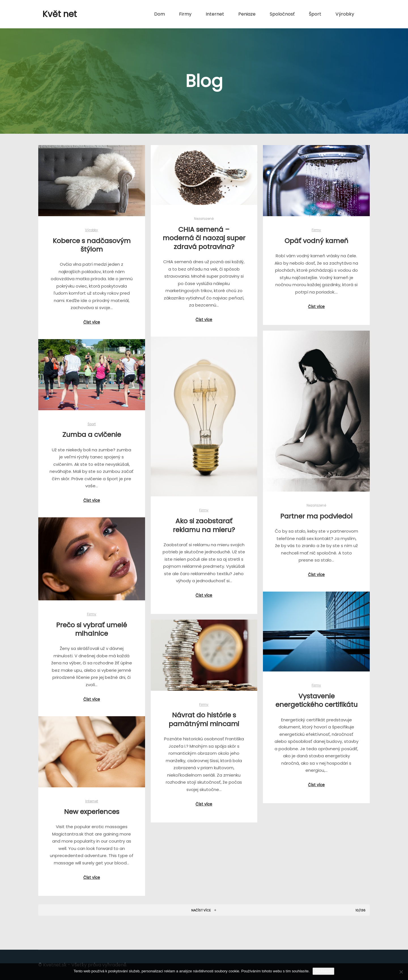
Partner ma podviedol (316, 516)
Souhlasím (323, 971)
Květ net (60, 14)
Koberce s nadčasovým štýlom (92, 245)
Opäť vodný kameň (316, 241)
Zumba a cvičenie (92, 435)
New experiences (93, 811)
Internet (93, 801)
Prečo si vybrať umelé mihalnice (92, 629)
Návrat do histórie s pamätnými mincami (204, 719)
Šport (92, 424)
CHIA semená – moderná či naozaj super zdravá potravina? (204, 238)
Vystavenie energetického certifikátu (316, 700)
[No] (401, 972)
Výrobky (92, 230)
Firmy (316, 230)
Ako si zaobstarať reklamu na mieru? (204, 525)
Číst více (92, 322)
